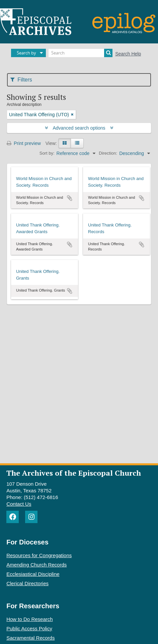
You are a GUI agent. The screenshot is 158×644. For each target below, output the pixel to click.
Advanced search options (79, 128)
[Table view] (77, 143)
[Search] (81, 53)
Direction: (108, 153)
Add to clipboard (70, 198)
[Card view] (65, 143)
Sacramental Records (30, 638)
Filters (21, 80)
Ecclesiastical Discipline (33, 574)
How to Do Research (29, 619)
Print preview (24, 143)
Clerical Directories (27, 583)
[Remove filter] (72, 115)
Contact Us (19, 504)
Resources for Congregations (39, 555)
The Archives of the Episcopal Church (74, 473)
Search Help (128, 54)
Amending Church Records (36, 565)
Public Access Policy (29, 628)
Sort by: (47, 153)
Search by (26, 53)
